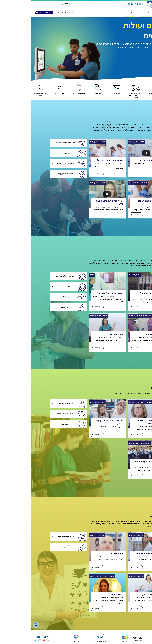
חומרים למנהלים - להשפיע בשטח (41, 548)
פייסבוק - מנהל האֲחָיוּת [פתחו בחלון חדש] (9, 642)
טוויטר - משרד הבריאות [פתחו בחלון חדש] (19, 642)
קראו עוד (106, 476)
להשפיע (124, 515)
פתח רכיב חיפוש (76, 125)
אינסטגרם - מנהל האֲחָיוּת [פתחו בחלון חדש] (5, 642)
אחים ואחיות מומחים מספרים (40, 537)
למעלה (5, 627)
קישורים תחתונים (76, 133)
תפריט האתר (76, 121)
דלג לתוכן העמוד (76, 129)
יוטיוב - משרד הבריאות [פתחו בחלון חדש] (14, 642)
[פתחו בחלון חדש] (139, 640)
